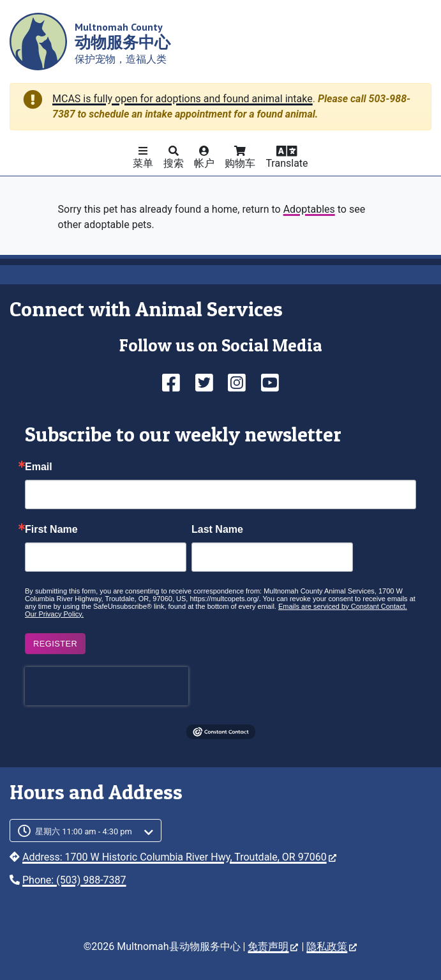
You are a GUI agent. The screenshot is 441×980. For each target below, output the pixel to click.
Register (55, 644)
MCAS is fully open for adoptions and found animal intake (183, 99)
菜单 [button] (143, 163)
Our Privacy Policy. (54, 614)
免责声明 (273, 946)
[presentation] (107, 686)
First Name (51, 530)
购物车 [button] (240, 163)
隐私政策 (332, 946)
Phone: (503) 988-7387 (74, 880)
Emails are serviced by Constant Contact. (343, 606)
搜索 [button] (174, 163)
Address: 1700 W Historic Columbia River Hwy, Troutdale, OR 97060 (179, 857)
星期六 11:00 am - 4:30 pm (84, 831)
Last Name (217, 530)
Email (39, 467)
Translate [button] (287, 163)
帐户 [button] (204, 163)
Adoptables (309, 209)
